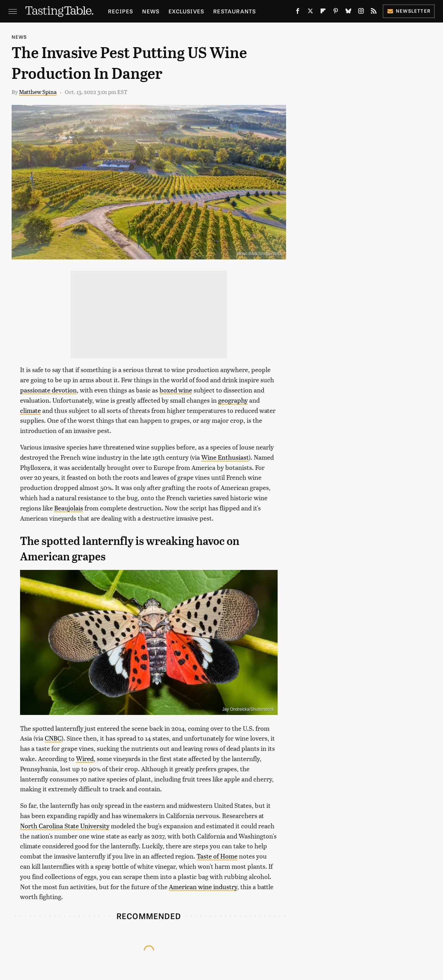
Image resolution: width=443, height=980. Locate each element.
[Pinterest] (336, 12)
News (151, 11)
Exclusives (186, 11)
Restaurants (235, 11)
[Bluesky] (348, 12)
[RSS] (374, 12)
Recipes (121, 11)
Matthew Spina (38, 92)
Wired (85, 758)
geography (233, 400)
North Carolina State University (65, 826)
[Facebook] (298, 12)
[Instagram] (361, 12)
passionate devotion (48, 390)
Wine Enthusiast (225, 457)
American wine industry (203, 887)
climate (30, 410)
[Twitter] (310, 12)
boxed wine (176, 390)
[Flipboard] (323, 12)
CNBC (53, 738)
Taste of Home (217, 856)
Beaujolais (69, 508)
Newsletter (409, 11)
